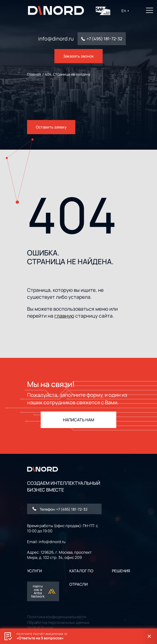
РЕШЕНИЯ (121, 571)
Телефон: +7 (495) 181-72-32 (60, 509)
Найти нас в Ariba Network (44, 591)
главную (64, 316)
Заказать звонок (78, 56)
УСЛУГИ (34, 571)
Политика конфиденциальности (57, 617)
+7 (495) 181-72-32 (104, 39)
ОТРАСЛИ (78, 584)
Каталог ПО (81, 571)
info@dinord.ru (56, 39)
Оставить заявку (51, 127)
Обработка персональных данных (58, 622)
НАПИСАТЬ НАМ (79, 420)
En (125, 11)
